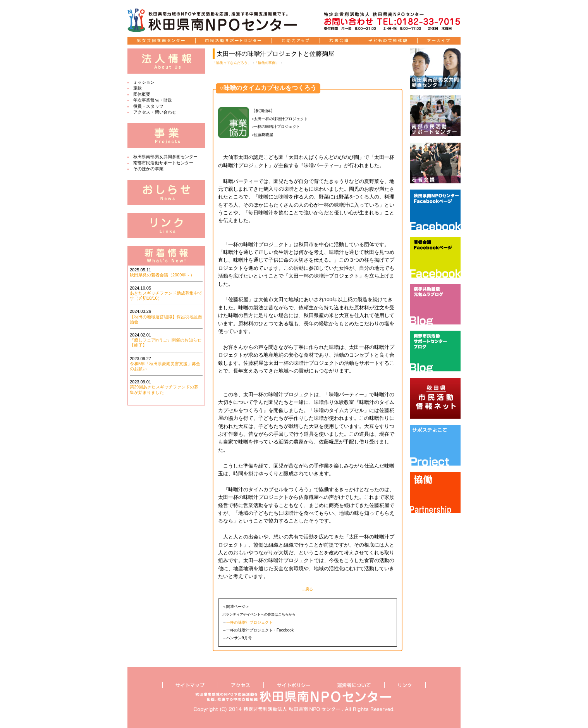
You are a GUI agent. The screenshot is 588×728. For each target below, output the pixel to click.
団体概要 (142, 94)
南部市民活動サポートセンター (163, 163)
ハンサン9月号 (239, 638)
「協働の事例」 (267, 63)
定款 (138, 88)
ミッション (144, 82)
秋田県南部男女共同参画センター (166, 157)
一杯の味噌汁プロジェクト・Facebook (260, 630)
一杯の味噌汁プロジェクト (249, 622)
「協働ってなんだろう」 (232, 63)
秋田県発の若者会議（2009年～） (162, 275)
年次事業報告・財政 (153, 100)
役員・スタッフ (148, 106)
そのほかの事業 (148, 169)
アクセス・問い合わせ (155, 112)
